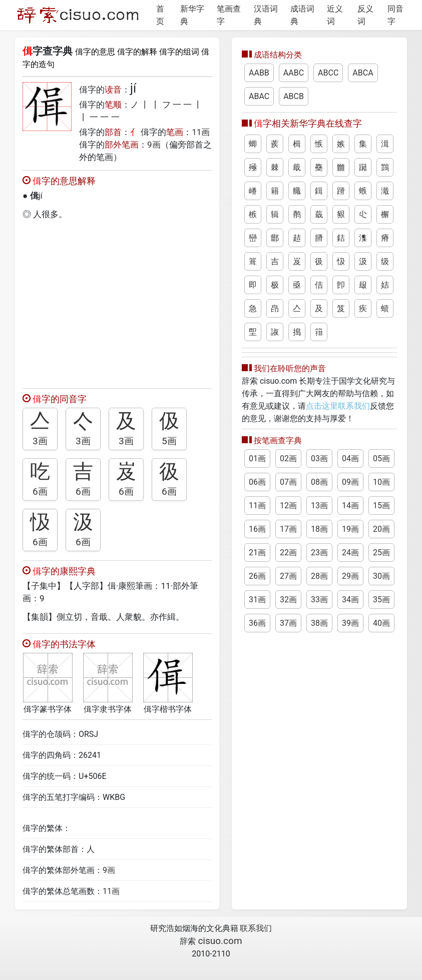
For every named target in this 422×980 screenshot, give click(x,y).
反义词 (365, 15)
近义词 (335, 15)
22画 (288, 553)
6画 (40, 492)
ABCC (328, 73)
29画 (350, 576)
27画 (288, 576)
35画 (381, 600)
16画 (257, 529)
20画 (381, 529)
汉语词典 (266, 15)
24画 (350, 553)
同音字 (395, 15)
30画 (381, 576)
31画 (257, 600)
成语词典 (302, 15)
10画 (381, 482)
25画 (381, 553)
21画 (257, 553)
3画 (40, 441)
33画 (319, 600)
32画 (288, 600)
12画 (288, 506)
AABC (294, 73)
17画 (288, 529)
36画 (257, 623)
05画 (381, 458)
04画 (350, 458)
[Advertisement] (117, 302)
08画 (319, 482)
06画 (257, 482)
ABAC (259, 96)
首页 (160, 15)
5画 (169, 441)
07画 (288, 482)
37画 (288, 623)
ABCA (363, 73)
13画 (319, 506)
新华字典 (192, 15)
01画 (257, 458)
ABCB (294, 96)
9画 (154, 145)
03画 (319, 458)
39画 (350, 623)
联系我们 (256, 928)
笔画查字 (229, 15)
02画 (288, 458)
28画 (319, 576)
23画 (319, 553)
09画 (350, 482)
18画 (319, 529)
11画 (201, 132)
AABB (259, 73)
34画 (350, 600)
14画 (350, 506)
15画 (381, 506)
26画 (257, 576)
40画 (381, 623)
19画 (350, 529)
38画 (319, 623)
